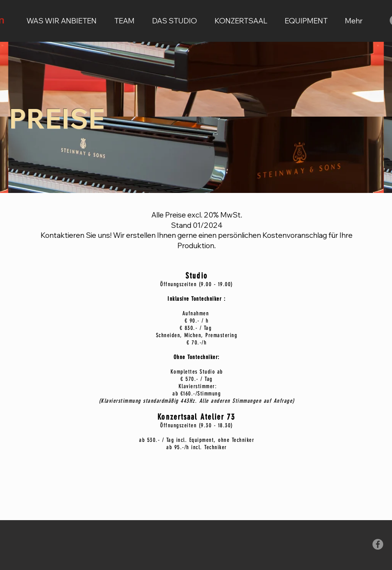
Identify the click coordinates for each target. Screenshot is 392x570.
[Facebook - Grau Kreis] (378, 544)
